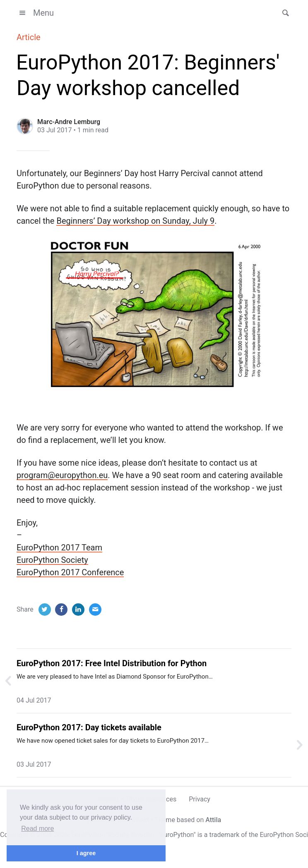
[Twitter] (45, 610)
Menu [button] (35, 13)
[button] (283, 13)
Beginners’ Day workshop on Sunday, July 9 (135, 221)
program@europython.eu (62, 475)
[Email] (95, 610)
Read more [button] (37, 829)
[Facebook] (61, 610)
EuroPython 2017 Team (59, 548)
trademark (224, 835)
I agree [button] (86, 853)
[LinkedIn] (78, 610)
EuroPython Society (52, 560)
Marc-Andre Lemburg (69, 122)
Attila (213, 820)
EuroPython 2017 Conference (70, 572)
